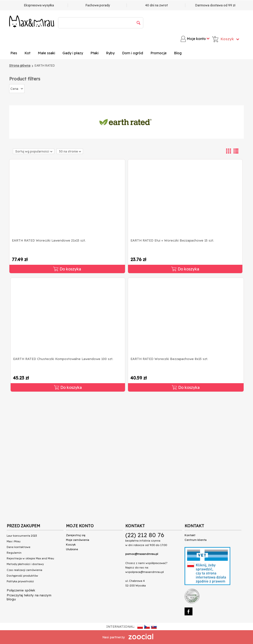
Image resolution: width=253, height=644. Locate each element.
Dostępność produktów (22, 576)
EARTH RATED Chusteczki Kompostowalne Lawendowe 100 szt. (63, 359)
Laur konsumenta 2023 (22, 536)
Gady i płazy (73, 53)
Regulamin (14, 553)
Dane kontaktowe (19, 547)
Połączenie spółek (21, 590)
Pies (14, 53)
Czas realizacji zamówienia (24, 570)
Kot (27, 53)
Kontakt (190, 535)
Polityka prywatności (20, 581)
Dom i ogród (133, 53)
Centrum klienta (196, 540)
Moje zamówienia (78, 540)
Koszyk (71, 545)
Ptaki (95, 53)
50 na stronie (70, 151)
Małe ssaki (46, 53)
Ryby (110, 53)
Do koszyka (67, 269)
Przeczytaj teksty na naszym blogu (29, 597)
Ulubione (72, 549)
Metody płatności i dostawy (25, 564)
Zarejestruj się (76, 535)
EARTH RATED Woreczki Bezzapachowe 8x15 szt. (169, 359)
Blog (178, 53)
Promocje (158, 53)
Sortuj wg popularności (34, 151)
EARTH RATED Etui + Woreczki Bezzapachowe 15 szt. (172, 240)
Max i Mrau (14, 541)
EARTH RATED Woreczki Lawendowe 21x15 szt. (49, 240)
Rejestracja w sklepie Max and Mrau (30, 558)
